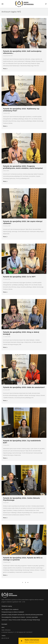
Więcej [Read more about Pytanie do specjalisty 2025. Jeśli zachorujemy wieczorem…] (5, 69)
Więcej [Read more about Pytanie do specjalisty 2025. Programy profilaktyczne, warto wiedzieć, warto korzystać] (5, 181)
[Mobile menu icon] (2, 4)
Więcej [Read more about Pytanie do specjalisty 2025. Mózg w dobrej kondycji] (5, 347)
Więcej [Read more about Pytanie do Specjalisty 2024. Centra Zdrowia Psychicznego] (5, 518)
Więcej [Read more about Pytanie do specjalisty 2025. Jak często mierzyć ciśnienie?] (5, 237)
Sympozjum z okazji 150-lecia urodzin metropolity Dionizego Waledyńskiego (21, 620)
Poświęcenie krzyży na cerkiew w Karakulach (13, 612)
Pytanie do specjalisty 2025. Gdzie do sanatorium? (24, 387)
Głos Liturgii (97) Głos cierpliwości (10, 609)
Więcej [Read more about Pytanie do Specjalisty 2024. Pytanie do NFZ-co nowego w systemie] (5, 575)
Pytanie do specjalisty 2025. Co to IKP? (19, 277)
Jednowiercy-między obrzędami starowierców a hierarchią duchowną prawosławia (22, 615)
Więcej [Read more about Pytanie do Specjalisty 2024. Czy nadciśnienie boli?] (5, 458)
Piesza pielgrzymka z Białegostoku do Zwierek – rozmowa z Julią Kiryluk (20, 617)
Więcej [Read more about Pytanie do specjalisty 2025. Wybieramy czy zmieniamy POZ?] (5, 126)
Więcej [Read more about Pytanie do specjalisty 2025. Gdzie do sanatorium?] (5, 401)
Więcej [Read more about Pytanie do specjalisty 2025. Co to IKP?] (5, 292)
